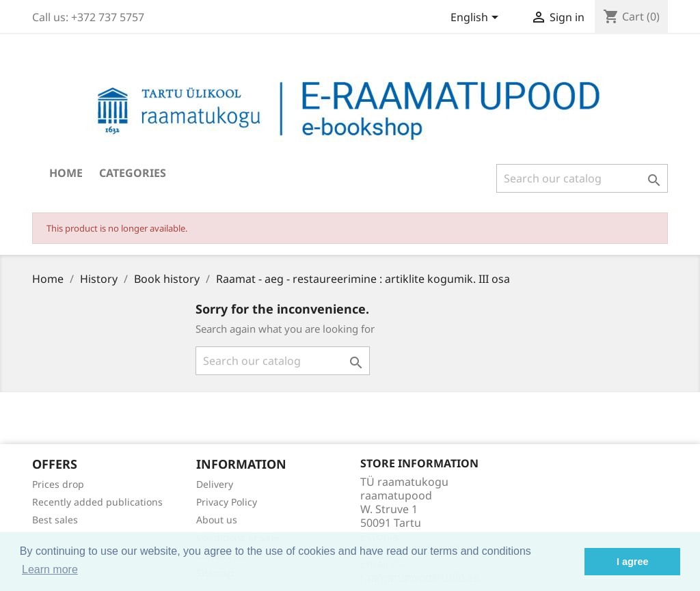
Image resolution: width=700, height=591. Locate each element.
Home (66, 173)
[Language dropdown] (477, 18)
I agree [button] (632, 562)
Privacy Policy (227, 502)
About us (217, 520)
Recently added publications (97, 502)
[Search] (582, 178)
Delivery (215, 484)
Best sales (55, 520)
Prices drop (58, 484)
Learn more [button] (50, 569)
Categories (133, 173)
